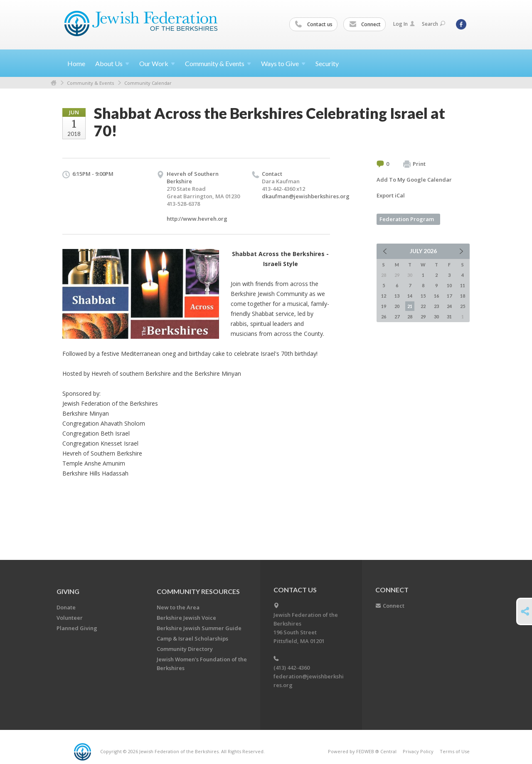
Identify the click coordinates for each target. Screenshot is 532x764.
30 (436, 317)
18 (463, 296)
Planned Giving (77, 628)
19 (384, 306)
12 (384, 296)
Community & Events (90, 83)
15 (423, 296)
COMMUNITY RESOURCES (198, 591)
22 (423, 306)
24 (449, 306)
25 (463, 306)
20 (397, 306)
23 (436, 306)
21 (410, 306)
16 (436, 296)
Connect (365, 25)
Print (414, 164)
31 (449, 317)
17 (449, 296)
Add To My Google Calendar (414, 180)
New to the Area (178, 607)
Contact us (314, 25)
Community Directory (185, 649)
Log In (404, 24)
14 (410, 296)
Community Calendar (148, 83)
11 (463, 285)
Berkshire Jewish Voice (186, 618)
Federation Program (407, 219)
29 (423, 317)
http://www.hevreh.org (197, 219)
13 (397, 296)
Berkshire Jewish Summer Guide (199, 628)
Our (157, 63)
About (112, 63)
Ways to (283, 63)
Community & (218, 63)
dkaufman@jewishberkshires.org (306, 196)
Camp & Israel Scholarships (192, 638)
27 (397, 317)
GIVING (68, 591)
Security (327, 63)
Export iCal (391, 195)
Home (76, 63)
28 (410, 317)
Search (433, 24)
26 (384, 317)
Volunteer (70, 618)
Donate (66, 607)
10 (449, 285)
